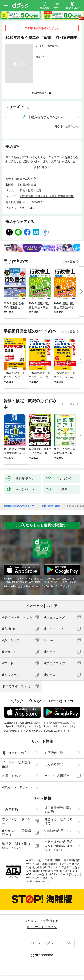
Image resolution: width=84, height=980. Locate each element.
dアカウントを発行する (42, 921)
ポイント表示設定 (57, 776)
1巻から (58, 126)
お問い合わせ (12, 776)
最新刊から (72, 126)
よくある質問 (54, 764)
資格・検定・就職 (31, 190)
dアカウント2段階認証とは (17, 833)
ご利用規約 (10, 810)
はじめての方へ (16, 753)
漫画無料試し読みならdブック (19, 506)
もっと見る (69, 262)
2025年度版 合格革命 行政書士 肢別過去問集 (47, 196)
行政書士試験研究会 (48, 46)
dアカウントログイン (17, 787)
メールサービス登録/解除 (17, 764)
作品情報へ (40, 93)
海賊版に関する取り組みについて (16, 846)
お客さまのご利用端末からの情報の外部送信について (58, 846)
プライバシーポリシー (16, 821)
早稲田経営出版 (27, 185)
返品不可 (40, 57)
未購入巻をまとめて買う (45, 117)
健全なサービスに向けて (58, 821)
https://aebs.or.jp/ (39, 881)
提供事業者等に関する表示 (58, 810)
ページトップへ (42, 943)
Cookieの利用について (59, 833)
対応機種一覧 (54, 753)
